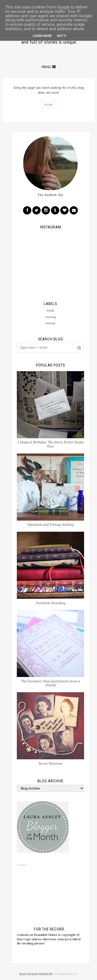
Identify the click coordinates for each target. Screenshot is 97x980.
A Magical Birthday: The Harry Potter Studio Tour (51, 444)
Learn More (42, 36)
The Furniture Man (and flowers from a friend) (50, 683)
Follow (22, 865)
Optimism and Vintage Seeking (50, 525)
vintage (50, 323)
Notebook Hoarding (51, 603)
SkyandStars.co (65, 974)
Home (49, 105)
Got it (62, 36)
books (51, 310)
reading (50, 317)
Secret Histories (51, 764)
